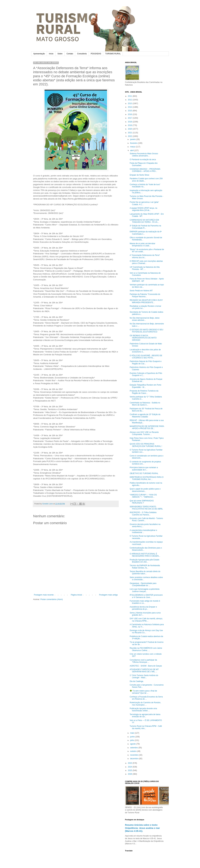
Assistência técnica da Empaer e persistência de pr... (143, 608)
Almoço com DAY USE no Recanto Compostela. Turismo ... (144, 433)
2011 (130, 96)
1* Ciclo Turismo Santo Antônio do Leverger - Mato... (144, 676)
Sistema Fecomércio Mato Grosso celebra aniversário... (144, 155)
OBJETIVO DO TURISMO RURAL (144, 473)
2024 (130, 767)
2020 (130, 129)
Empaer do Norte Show (139, 175)
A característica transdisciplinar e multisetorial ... (143, 531)
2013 (130, 103)
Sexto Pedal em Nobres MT (141, 291)
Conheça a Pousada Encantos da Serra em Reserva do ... (146, 698)
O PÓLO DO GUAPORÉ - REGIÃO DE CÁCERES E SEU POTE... (146, 357)
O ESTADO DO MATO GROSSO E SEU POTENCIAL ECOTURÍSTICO (146, 331)
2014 (130, 107)
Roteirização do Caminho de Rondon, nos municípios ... (145, 704)
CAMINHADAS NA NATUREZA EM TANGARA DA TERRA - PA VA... (144, 221)
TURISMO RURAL (113, 54)
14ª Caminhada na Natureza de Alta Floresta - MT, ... (145, 268)
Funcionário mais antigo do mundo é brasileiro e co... (145, 602)
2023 (130, 763)
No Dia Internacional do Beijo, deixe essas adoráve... (145, 319)
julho (132, 740)
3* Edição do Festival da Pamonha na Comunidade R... (145, 227)
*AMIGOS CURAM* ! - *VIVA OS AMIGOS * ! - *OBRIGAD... (143, 496)
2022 (130, 136)
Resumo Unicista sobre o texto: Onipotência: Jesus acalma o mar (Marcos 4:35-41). (142, 828)
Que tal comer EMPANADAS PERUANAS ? (142, 502)
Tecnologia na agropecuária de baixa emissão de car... (145, 716)
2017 (130, 118)
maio (132, 733)
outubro (134, 751)
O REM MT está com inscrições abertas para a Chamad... (146, 262)
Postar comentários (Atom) (52, 599)
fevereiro (134, 143)
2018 (130, 122)
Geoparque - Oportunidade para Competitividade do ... (143, 584)
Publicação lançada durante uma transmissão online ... (143, 710)
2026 (130, 774)
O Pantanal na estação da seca (143, 160)
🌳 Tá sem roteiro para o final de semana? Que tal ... (143, 692)
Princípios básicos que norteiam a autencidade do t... (144, 469)
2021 (130, 133)
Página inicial (76, 595)
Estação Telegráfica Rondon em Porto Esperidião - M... (145, 386)
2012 (130, 100)
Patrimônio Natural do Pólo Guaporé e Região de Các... (146, 362)
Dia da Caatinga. (137, 681)
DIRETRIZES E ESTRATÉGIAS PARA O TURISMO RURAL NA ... (147, 478)
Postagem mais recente (44, 595)
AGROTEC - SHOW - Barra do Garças (146, 666)
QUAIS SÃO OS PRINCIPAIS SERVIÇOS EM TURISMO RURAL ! (146, 445)
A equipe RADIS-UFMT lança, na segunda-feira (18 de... (143, 209)
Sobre (60, 54)
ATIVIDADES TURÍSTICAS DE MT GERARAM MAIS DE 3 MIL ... (144, 671)
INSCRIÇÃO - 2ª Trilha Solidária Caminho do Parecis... (143, 514)
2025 (130, 770)
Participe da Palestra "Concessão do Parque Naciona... (145, 295)
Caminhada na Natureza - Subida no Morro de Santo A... (145, 404)
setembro (134, 748)
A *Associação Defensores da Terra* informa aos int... (145, 256)
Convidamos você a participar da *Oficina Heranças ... (143, 661)
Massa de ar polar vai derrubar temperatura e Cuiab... (142, 245)
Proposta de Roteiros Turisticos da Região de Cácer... (144, 392)
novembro (135, 755)
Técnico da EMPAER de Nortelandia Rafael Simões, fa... (145, 567)
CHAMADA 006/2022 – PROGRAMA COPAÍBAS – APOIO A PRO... (145, 170)
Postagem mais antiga (108, 595)
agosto (133, 744)
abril (132, 150)
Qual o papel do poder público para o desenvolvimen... (145, 490)
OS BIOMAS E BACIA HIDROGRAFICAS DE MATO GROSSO (143, 338)
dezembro (135, 759)
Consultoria (82, 54)
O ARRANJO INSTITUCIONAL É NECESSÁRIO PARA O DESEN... (145, 555)
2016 (130, 114)
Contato (70, 54)
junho (133, 737)
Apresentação (39, 54)
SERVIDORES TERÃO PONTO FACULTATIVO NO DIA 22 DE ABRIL (146, 508)
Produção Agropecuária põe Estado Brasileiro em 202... (144, 561)
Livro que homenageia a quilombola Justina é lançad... (145, 590)
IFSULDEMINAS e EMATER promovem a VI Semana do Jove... (146, 596)
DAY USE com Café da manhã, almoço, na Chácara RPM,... (146, 620)
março (133, 147)
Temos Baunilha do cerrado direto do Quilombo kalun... (145, 573)
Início (51, 54)
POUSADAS (96, 54)
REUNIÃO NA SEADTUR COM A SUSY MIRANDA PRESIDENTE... (146, 301)
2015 (130, 111)
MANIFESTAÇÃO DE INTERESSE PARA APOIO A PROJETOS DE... (147, 427)
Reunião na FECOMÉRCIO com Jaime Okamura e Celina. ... (146, 649)
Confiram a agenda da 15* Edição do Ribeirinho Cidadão (145, 416)
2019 (130, 125)
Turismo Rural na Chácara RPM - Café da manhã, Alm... (146, 727)
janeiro (133, 139)
